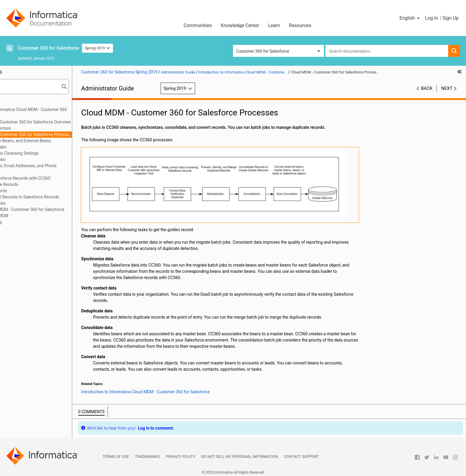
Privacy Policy (181, 454)
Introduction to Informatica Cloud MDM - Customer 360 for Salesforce (61, 113)
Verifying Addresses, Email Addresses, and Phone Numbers (55, 169)
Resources (300, 25)
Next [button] (447, 88)
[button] (410, 18)
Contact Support (301, 454)
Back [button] (427, 88)
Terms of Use (116, 454)
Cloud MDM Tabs (35, 147)
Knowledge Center (240, 25)
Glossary (18, 241)
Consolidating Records (31, 191)
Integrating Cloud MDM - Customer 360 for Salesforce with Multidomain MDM (59, 213)
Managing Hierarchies (30, 203)
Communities (198, 25)
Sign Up (450, 18)
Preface (17, 103)
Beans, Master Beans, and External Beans (57, 141)
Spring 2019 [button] (97, 48)
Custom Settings (25, 234)
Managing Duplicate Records (36, 184)
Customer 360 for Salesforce (48, 48)
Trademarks (147, 454)
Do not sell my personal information (240, 454)
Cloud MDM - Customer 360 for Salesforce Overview (67, 122)
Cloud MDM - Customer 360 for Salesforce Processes (67, 134)
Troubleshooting (25, 228)
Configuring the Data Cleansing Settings (47, 153)
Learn (274, 25)
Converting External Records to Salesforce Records (57, 197)
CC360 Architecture (37, 128)
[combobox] (387, 51)
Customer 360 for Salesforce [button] (263, 51)
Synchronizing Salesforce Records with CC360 (52, 178)
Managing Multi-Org (28, 222)
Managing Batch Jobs (30, 159)
